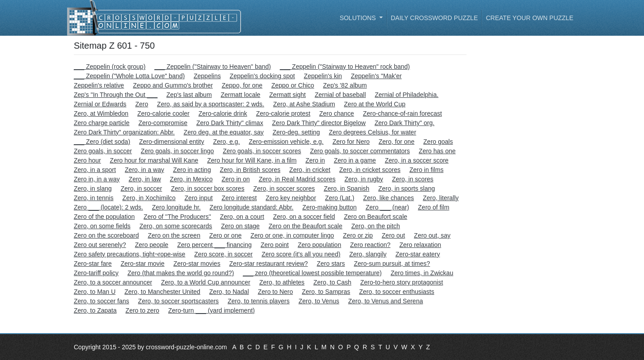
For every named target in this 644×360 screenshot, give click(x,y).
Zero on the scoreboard (106, 235)
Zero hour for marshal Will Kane (154, 160)
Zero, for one (397, 142)
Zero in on (235, 179)
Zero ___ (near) (387, 207)
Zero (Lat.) (340, 198)
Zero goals (438, 142)
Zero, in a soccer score (417, 160)
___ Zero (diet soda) (102, 142)
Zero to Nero (275, 292)
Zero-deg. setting (297, 132)
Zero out (394, 235)
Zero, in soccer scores (284, 188)
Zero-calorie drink (223, 113)
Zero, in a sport (95, 170)
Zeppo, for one (242, 85)
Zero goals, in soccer (103, 151)
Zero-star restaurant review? (269, 264)
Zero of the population (104, 217)
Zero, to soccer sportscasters (179, 301)
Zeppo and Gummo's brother (173, 85)
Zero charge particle (102, 123)
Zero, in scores (413, 179)
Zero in (315, 160)
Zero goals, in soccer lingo (177, 151)
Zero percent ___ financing (214, 245)
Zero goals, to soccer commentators (360, 151)
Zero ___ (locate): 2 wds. (108, 207)
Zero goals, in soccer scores (262, 151)
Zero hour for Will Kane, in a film (252, 160)
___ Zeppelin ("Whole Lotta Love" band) (129, 76)
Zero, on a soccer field (304, 217)
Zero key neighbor (291, 198)
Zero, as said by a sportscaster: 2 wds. (211, 104)
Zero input (199, 198)
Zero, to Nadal (229, 292)
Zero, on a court (242, 217)
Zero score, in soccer (223, 254)
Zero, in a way (144, 170)
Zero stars (331, 264)
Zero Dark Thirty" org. (405, 123)
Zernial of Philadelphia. (407, 95)
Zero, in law (145, 179)
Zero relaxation (420, 245)
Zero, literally (441, 198)
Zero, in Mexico (191, 179)
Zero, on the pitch (375, 226)
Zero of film (434, 207)
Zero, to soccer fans (102, 301)
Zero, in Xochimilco (149, 198)
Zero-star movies (197, 264)
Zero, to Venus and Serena (385, 301)
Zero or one (225, 235)
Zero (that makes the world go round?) (181, 273)
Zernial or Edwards (100, 104)
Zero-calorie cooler (163, 113)
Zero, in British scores (250, 170)
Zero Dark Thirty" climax (230, 123)
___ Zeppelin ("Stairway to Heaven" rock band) (345, 67)
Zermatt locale (240, 95)
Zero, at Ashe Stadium (304, 104)
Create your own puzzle (530, 18)
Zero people (152, 245)
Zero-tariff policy (96, 273)
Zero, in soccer (142, 188)
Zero (142, 104)
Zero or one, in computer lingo (292, 235)
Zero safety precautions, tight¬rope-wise (129, 254)
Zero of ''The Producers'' (177, 217)
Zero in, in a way (97, 179)
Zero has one (437, 151)
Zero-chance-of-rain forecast (403, 113)
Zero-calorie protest (283, 113)
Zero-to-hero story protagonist (401, 282)
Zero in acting (192, 170)
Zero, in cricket (310, 170)
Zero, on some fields (102, 226)
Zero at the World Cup (375, 104)
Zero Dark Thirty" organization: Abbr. (124, 132)
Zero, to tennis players (259, 301)
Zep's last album (189, 95)
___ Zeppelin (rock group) (110, 67)
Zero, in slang (93, 188)
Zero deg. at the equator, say (224, 132)
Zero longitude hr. (176, 207)
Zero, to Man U (95, 292)
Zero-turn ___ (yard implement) (212, 310)
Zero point (275, 245)
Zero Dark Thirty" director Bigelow (319, 123)
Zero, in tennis (94, 198)
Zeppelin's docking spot (263, 76)
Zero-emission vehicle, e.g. (286, 142)
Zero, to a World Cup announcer (206, 282)
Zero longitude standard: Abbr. (252, 207)
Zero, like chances (389, 198)
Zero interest (239, 198)
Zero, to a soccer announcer (113, 282)
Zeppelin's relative (99, 85)
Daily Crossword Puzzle (434, 18)
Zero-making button (329, 207)
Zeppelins (207, 76)
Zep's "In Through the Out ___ (116, 95)
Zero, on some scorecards (176, 226)
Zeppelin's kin (323, 76)
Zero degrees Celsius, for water (372, 132)
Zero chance (337, 113)
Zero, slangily (368, 254)
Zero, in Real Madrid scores (297, 179)
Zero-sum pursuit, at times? (392, 264)
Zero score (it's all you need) (301, 254)
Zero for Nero (351, 142)
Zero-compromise (163, 123)
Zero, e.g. (226, 142)
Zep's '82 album (345, 85)
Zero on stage (240, 226)
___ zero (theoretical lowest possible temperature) (312, 273)
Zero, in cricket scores (370, 170)
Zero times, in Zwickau (422, 273)
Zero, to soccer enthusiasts (397, 292)
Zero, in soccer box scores (208, 188)
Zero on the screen (174, 235)
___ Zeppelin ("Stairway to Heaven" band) (213, 67)
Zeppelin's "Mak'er (376, 76)
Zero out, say (432, 235)
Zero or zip (358, 235)
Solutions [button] (358, 18)
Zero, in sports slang (407, 188)
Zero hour (87, 160)
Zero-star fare (93, 264)
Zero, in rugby (364, 179)
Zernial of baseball (340, 95)
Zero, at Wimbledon (101, 113)
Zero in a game (355, 160)
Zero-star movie (143, 264)
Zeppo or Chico (293, 85)
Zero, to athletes (282, 282)
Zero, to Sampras (326, 292)
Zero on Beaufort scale (376, 217)
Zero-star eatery (418, 254)
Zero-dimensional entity (172, 142)
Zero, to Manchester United (162, 292)
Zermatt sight (288, 95)
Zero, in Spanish (347, 188)
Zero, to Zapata (95, 310)
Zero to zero (142, 310)
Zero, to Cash (333, 282)
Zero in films (426, 170)
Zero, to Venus (319, 301)
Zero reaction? (370, 245)
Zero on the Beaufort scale (306, 226)
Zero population (320, 245)
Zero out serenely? (100, 245)
